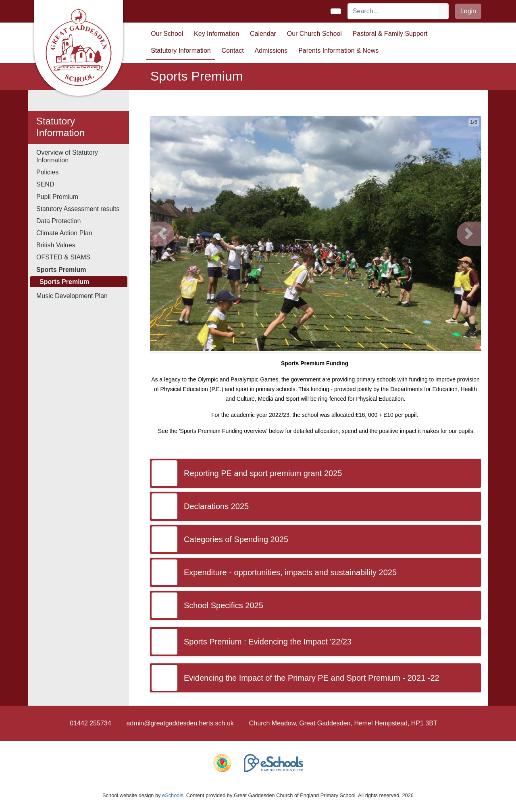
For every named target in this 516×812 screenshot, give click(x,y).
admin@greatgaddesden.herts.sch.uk (180, 723)
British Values (56, 245)
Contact (233, 51)
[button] (162, 234)
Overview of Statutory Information (67, 156)
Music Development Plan (72, 296)
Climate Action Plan (64, 233)
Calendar (263, 34)
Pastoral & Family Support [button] (390, 34)
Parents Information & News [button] (338, 51)
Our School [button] (167, 34)
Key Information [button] (216, 34)
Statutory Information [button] (181, 51)
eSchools (173, 795)
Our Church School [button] (314, 34)
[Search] (393, 11)
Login (468, 11)
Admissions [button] (271, 51)
